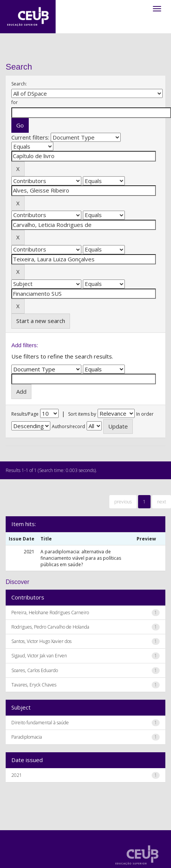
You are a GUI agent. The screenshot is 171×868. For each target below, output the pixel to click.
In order (145, 414)
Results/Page (25, 414)
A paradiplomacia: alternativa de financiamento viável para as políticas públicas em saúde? (81, 558)
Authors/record (68, 426)
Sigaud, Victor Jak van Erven (39, 656)
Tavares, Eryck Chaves (34, 685)
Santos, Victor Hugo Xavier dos (41, 641)
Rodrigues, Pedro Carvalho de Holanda (50, 627)
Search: (19, 84)
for (15, 102)
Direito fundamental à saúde (40, 723)
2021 (17, 775)
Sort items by (82, 414)
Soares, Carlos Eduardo (35, 670)
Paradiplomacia (27, 737)
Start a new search (41, 321)
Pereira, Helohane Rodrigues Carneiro (50, 613)
